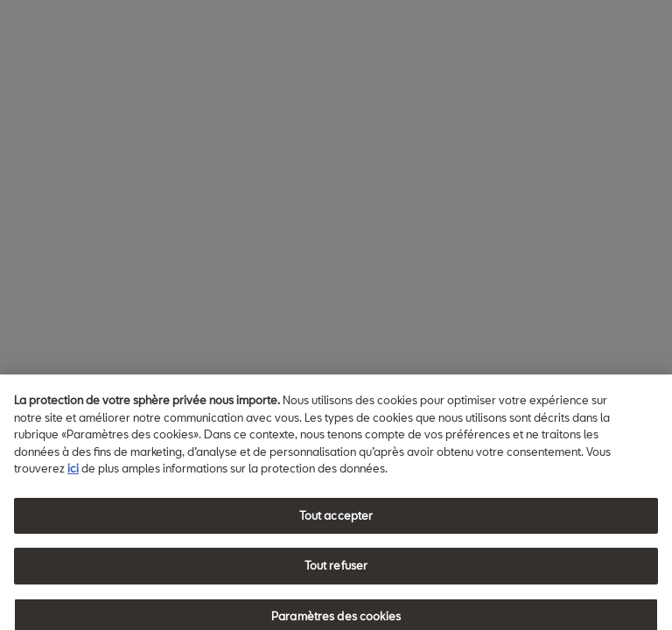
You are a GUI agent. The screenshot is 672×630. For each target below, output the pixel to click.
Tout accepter (336, 521)
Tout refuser (336, 571)
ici (73, 473)
